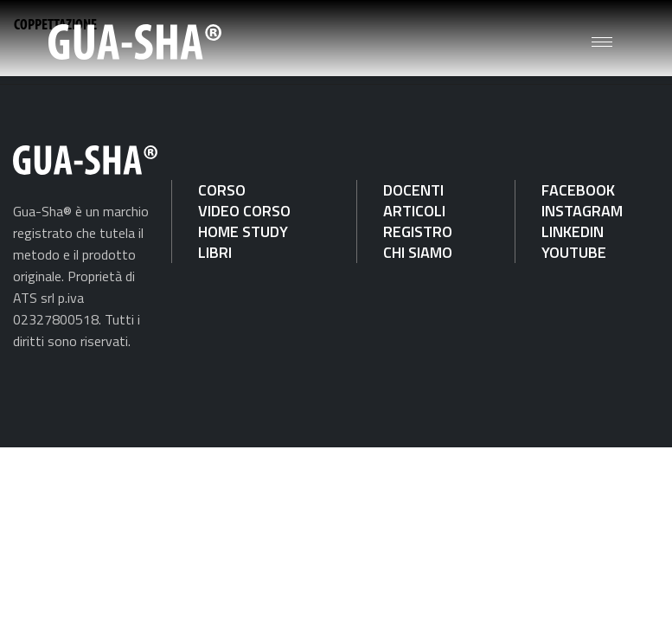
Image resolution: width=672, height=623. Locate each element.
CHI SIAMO (418, 252)
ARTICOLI (414, 211)
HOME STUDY (243, 231)
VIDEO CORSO (244, 211)
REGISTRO (418, 231)
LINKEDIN (573, 231)
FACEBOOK (578, 190)
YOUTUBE (574, 252)
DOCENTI (413, 190)
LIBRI (215, 252)
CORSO (222, 190)
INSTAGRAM (582, 211)
